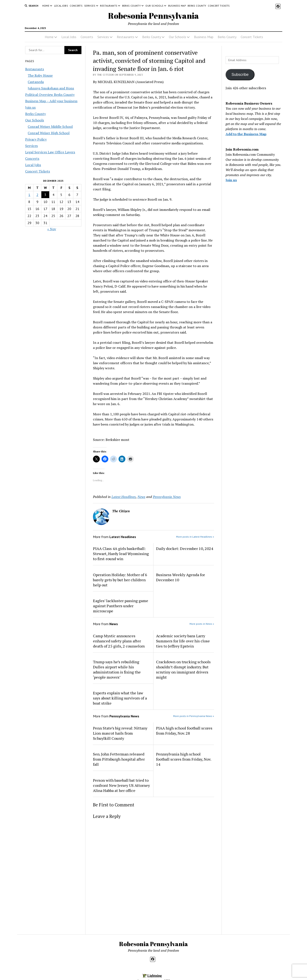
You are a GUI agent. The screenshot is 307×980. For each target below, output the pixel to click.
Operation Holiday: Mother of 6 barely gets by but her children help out (120, 580)
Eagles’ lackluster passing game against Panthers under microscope (121, 606)
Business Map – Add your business (51, 101)
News (141, 497)
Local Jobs (61, 6)
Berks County (131, 6)
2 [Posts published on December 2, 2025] (37, 195)
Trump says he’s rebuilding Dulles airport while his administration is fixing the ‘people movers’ (117, 669)
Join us (30, 107)
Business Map (177, 6)
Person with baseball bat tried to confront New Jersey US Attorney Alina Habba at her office (121, 785)
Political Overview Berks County (50, 95)
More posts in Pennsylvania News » (194, 716)
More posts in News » (202, 624)
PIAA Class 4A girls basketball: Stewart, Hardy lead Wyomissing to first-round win (121, 554)
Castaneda (36, 82)
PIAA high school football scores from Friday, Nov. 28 (184, 731)
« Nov (52, 229)
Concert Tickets (219, 6)
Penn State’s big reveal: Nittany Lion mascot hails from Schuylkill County (120, 733)
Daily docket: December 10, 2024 (185, 548)
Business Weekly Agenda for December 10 (180, 577)
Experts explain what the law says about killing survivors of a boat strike (120, 698)
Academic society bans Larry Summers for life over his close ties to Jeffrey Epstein (183, 641)
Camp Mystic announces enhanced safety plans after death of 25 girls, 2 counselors (119, 641)
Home (46, 6)
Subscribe (240, 75)
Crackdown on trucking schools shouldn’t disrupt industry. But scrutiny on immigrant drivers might (183, 669)
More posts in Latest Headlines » (195, 537)
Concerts (76, 6)
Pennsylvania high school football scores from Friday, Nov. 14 (184, 759)
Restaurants (109, 6)
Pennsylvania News (167, 497)
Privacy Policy (36, 139)
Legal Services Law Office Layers (50, 152)
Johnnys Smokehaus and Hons (51, 88)
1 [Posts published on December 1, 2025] (29, 195)
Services (90, 6)
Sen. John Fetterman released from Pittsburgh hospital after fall (119, 759)
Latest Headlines (124, 497)
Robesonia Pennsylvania (153, 16)
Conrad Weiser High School (49, 133)
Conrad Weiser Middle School (50, 127)
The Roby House (40, 75)
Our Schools (154, 6)
